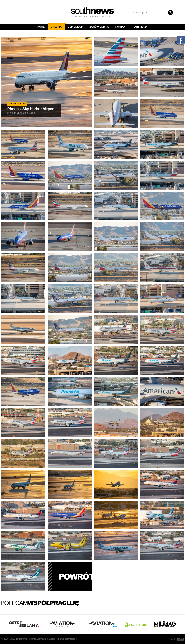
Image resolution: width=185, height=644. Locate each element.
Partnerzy (140, 27)
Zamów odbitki (99, 27)
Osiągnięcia (75, 27)
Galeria (58, 25)
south (22, 639)
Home (41, 27)
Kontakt (121, 27)
